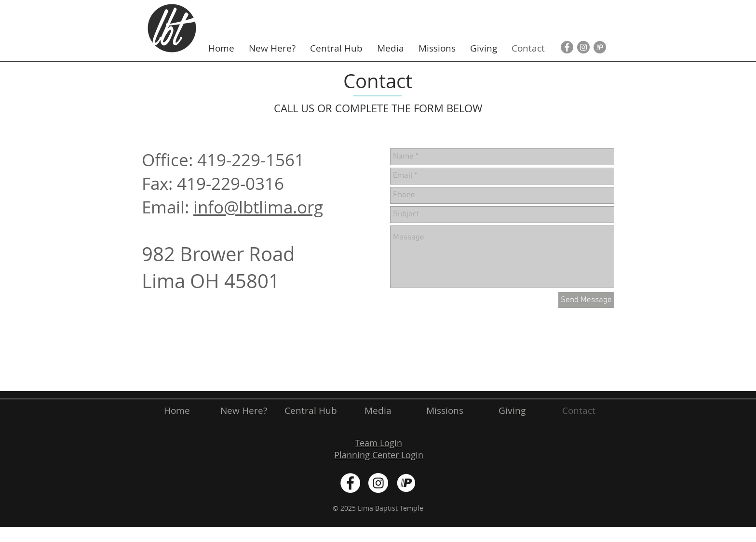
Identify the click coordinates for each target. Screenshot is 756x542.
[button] (272, 48)
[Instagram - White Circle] (378, 483)
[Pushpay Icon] (600, 47)
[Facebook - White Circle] (350, 483)
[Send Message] (586, 300)
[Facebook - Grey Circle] (567, 47)
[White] (406, 483)
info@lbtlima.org (258, 207)
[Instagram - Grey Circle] (583, 47)
